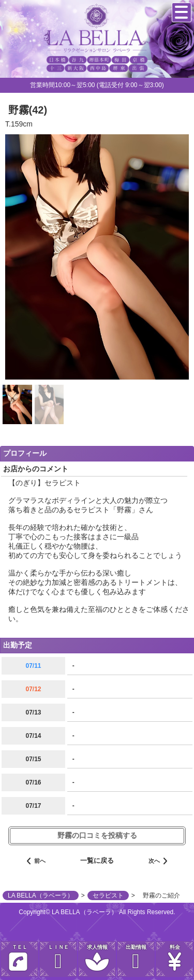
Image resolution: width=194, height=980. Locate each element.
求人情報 (97, 958)
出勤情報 (136, 958)
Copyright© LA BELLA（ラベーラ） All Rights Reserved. (97, 912)
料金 (175, 958)
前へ (36, 862)
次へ (158, 862)
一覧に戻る (97, 860)
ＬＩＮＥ (58, 958)
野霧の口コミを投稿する (97, 835)
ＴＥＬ (18, 960)
